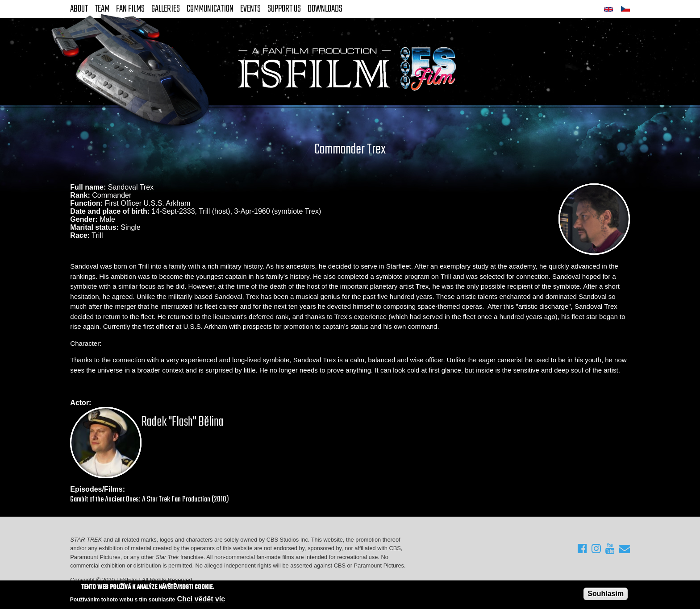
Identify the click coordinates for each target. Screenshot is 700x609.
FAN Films (130, 9)
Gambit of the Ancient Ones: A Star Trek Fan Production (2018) (150, 499)
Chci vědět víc (201, 599)
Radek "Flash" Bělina (183, 422)
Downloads (325, 9)
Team (102, 9)
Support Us (284, 9)
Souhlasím (606, 594)
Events (250, 9)
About (79, 9)
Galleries (166, 9)
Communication (210, 9)
